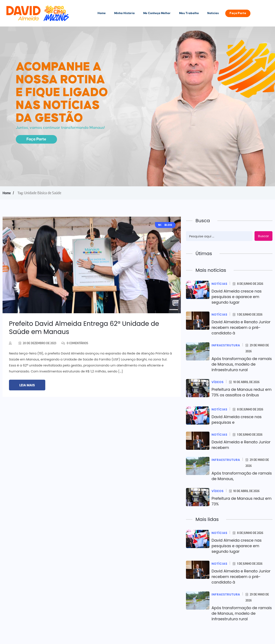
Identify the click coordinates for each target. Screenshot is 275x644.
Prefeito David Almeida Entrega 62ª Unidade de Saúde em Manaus (84, 328)
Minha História (124, 13)
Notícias (213, 13)
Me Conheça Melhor (157, 13)
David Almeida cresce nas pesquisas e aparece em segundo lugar (237, 297)
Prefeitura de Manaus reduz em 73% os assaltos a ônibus (242, 392)
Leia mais (27, 385)
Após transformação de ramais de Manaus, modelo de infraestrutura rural (242, 364)
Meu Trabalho (189, 13)
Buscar (263, 236)
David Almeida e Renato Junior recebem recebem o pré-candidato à (241, 327)
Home (102, 13)
